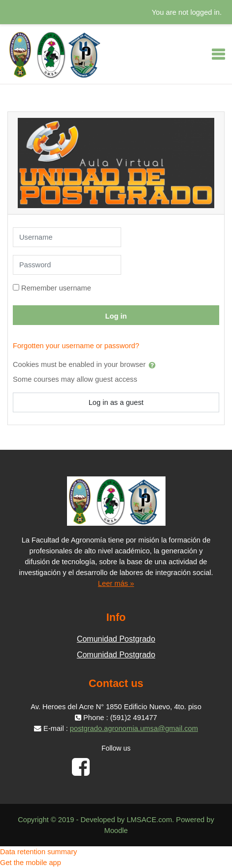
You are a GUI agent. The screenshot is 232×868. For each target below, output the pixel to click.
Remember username (56, 288)
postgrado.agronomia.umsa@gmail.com (134, 728)
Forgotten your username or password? (76, 346)
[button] (154, 365)
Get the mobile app (31, 863)
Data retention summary (38, 852)
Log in (116, 316)
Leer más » (116, 583)
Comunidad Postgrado (116, 639)
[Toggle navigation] (218, 54)
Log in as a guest (116, 402)
